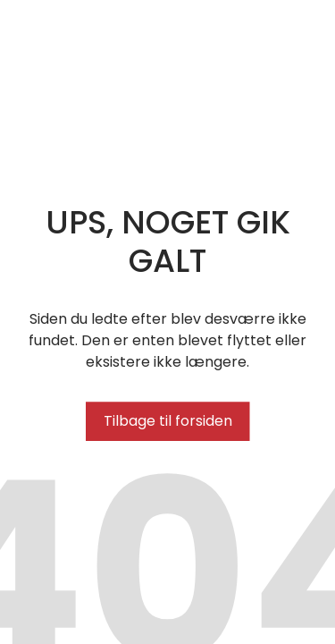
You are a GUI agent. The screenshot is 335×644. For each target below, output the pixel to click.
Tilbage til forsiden (168, 421)
